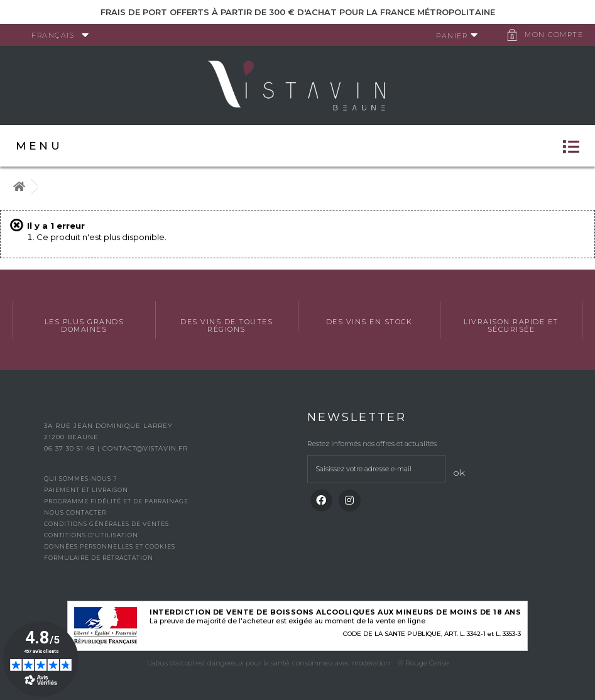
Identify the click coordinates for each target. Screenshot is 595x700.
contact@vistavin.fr (145, 448)
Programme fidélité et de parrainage (116, 501)
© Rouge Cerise (423, 663)
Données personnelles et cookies (110, 546)
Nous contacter (75, 512)
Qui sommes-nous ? (80, 479)
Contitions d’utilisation (91, 535)
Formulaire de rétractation (99, 558)
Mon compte (554, 35)
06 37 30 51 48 (71, 448)
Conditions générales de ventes (106, 524)
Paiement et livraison (86, 490)
